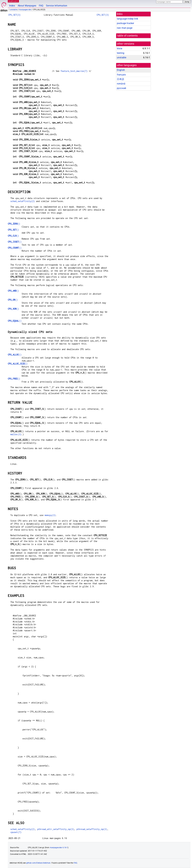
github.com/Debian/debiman (38, 863)
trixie (120, 48)
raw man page (125, 28)
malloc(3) (16, 434)
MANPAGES (13, 1)
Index (12, 6)
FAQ (41, 6)
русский (121, 88)
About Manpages (27, 6)
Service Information (57, 6)
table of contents (127, 36)
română (121, 84)
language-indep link (127, 19)
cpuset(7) (16, 832)
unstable (14, 10)
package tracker (125, 23)
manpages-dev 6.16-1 (59, 848)
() (14, 224)
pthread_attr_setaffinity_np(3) (56, 829)
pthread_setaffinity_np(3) (92, 829)
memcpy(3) (50, 515)
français (121, 75)
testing (121, 53)
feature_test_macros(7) (74, 71)
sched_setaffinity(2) (23, 201)
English (121, 70)
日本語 (120, 79)
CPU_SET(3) (14, 15)
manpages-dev (25, 10)
